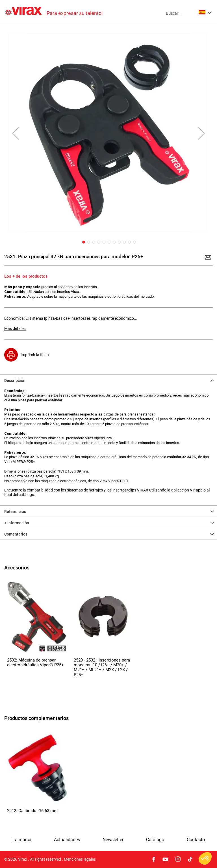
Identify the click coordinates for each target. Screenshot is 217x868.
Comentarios (16, 534)
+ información (17, 523)
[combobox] (181, 13)
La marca (22, 840)
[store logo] (54, 11)
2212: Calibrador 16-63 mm (32, 811)
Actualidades (67, 840)
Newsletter (113, 840)
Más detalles (15, 329)
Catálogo (155, 840)
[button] (205, 12)
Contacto (196, 840)
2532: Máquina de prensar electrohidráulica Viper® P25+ (35, 663)
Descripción (15, 380)
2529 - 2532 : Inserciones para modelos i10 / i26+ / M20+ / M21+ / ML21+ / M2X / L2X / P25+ (102, 667)
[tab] (108, 380)
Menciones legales (80, 859)
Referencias (15, 512)
